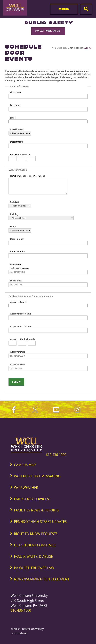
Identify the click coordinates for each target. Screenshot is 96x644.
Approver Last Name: (21, 326)
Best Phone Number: (20, 154)
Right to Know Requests (36, 534)
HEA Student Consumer (35, 545)
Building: (14, 214)
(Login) (87, 48)
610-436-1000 (56, 455)
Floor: (13, 227)
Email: (13, 118)
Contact (48, 31)
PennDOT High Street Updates (40, 522)
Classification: (17, 129)
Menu (64, 9)
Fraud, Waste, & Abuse (33, 556)
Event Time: (16, 281)
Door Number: (17, 239)
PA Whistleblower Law (34, 568)
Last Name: (16, 105)
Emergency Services (31, 499)
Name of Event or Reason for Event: (28, 176)
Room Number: (18, 252)
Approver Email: (18, 302)
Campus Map (25, 465)
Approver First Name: (21, 314)
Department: (16, 142)
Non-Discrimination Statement (42, 579)
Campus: (14, 202)
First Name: (16, 92)
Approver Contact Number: (24, 339)
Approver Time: (18, 364)
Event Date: (16, 264)
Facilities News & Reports (36, 510)
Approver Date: (18, 352)
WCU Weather (26, 488)
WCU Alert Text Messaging (37, 476)
